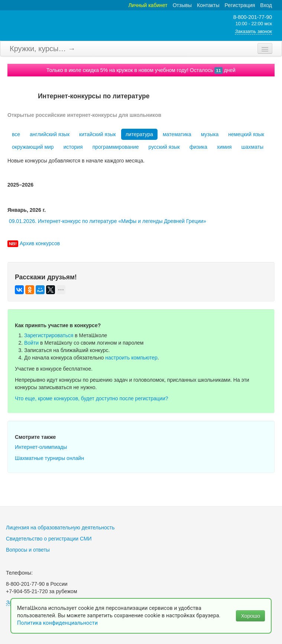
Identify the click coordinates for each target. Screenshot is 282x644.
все (16, 134)
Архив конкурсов (40, 243)
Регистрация (240, 5)
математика (177, 134)
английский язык (50, 134)
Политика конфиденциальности (58, 623)
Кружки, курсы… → (43, 49)
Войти (31, 343)
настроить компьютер (131, 358)
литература (139, 134)
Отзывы (182, 5)
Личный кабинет (148, 5)
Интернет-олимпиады (41, 447)
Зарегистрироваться (49, 335)
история (73, 147)
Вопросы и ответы (28, 550)
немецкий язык (246, 134)
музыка (210, 134)
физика (198, 147)
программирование (116, 147)
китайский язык (98, 134)
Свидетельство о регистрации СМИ (49, 539)
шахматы (253, 147)
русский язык (164, 147)
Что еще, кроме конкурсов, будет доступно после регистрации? (92, 398)
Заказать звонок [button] (253, 32)
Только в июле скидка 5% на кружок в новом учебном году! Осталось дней (141, 70)
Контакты (208, 5)
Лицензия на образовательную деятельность (60, 528)
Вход (266, 5)
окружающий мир (33, 147)
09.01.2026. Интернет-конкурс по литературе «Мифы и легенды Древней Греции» (108, 221)
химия (224, 147)
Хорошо (250, 616)
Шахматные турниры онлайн (49, 458)
